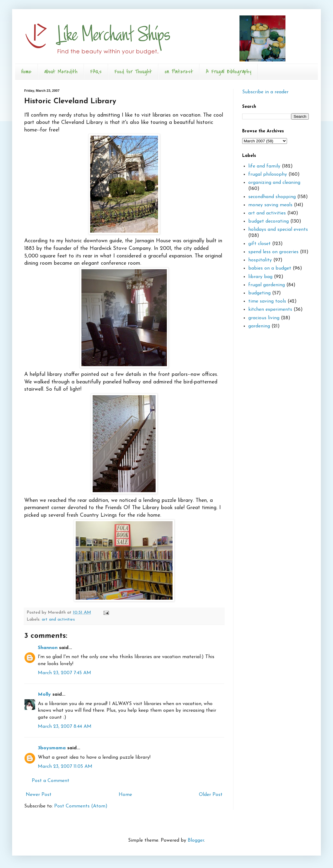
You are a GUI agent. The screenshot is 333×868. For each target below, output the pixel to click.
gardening (259, 326)
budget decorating (269, 221)
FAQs (96, 72)
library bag (260, 277)
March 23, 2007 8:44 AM (65, 727)
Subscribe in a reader (265, 92)
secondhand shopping (272, 197)
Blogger (196, 840)
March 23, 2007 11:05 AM (65, 767)
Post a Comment (51, 781)
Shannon (48, 648)
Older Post (211, 795)
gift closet (259, 244)
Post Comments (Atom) (81, 806)
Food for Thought (133, 72)
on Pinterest (179, 72)
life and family (264, 166)
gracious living (264, 318)
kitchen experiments (270, 310)
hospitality (260, 260)
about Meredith (61, 72)
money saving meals (270, 205)
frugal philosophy (268, 174)
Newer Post (39, 795)
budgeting (259, 293)
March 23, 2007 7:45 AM (64, 673)
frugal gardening (267, 285)
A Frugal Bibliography (229, 72)
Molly (44, 694)
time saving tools (267, 301)
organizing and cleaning (274, 183)
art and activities (58, 620)
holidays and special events (278, 230)
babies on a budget (270, 268)
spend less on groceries (273, 252)
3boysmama (52, 748)
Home (26, 72)
